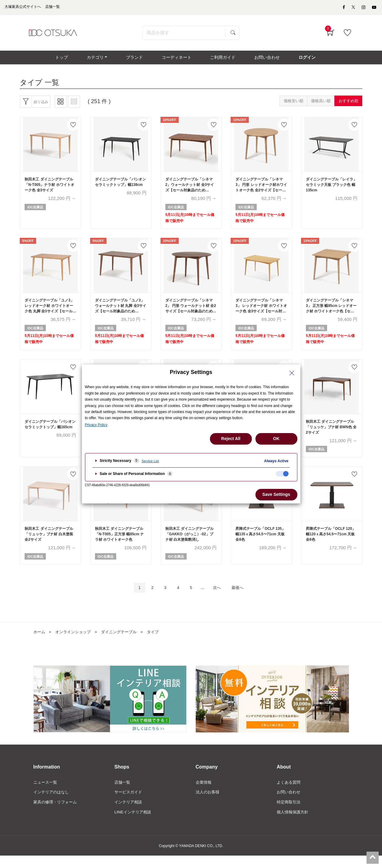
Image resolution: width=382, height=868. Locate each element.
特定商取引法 (289, 814)
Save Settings (276, 494)
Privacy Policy (96, 425)
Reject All (231, 439)
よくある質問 (289, 793)
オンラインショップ (75, 643)
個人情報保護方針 (294, 824)
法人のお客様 (208, 804)
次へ (219, 598)
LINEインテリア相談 (134, 824)
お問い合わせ (289, 804)
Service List (150, 461)
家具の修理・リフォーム (57, 814)
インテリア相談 (129, 814)
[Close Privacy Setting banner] (292, 373)
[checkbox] (282, 474)
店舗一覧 (123, 793)
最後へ (242, 598)
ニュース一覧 (46, 793)
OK (276, 439)
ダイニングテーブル (124, 643)
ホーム (40, 643)
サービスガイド (129, 804)
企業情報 (204, 793)
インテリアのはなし (52, 804)
